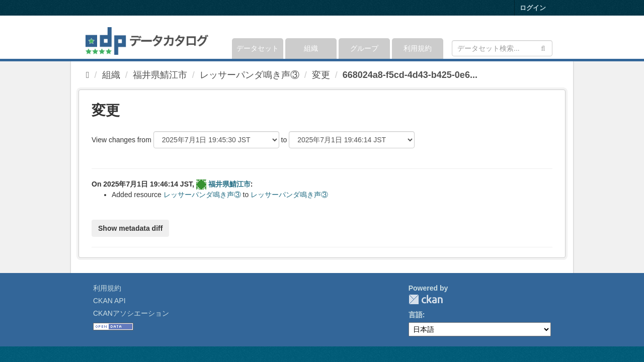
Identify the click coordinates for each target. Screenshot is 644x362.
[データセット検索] (502, 48)
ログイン (533, 8)
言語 (416, 315)
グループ (364, 48)
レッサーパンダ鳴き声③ (250, 75)
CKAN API (109, 301)
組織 (311, 48)
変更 (321, 75)
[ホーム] (88, 75)
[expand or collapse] (552, 37)
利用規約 (418, 48)
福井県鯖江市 (160, 75)
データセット (258, 48)
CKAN (426, 299)
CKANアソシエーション (131, 313)
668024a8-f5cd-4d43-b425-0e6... (410, 75)
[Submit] (543, 48)
